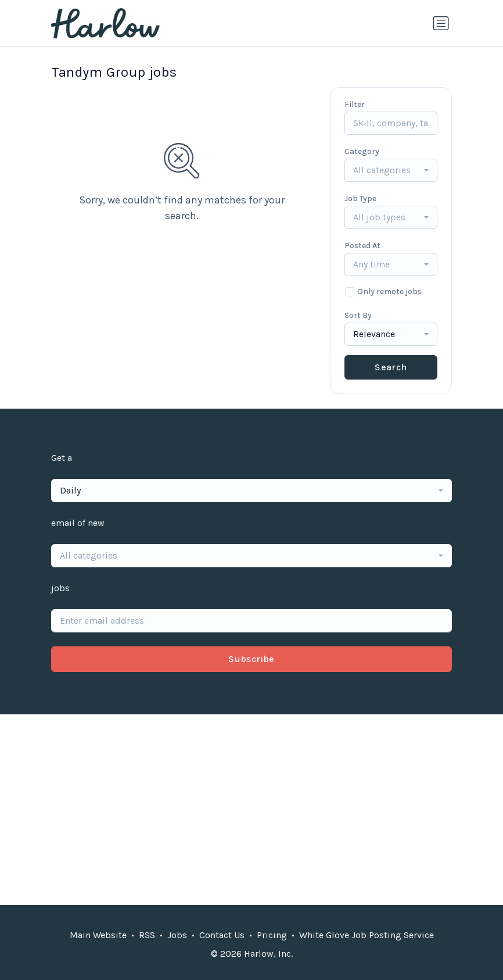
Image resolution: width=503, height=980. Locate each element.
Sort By (358, 315)
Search (391, 367)
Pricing (272, 935)
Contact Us (222, 935)
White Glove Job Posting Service (367, 935)
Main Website (98, 935)
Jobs (177, 935)
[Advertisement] (251, 810)
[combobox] (391, 170)
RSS (147, 935)
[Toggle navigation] (441, 23)
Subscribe (251, 659)
